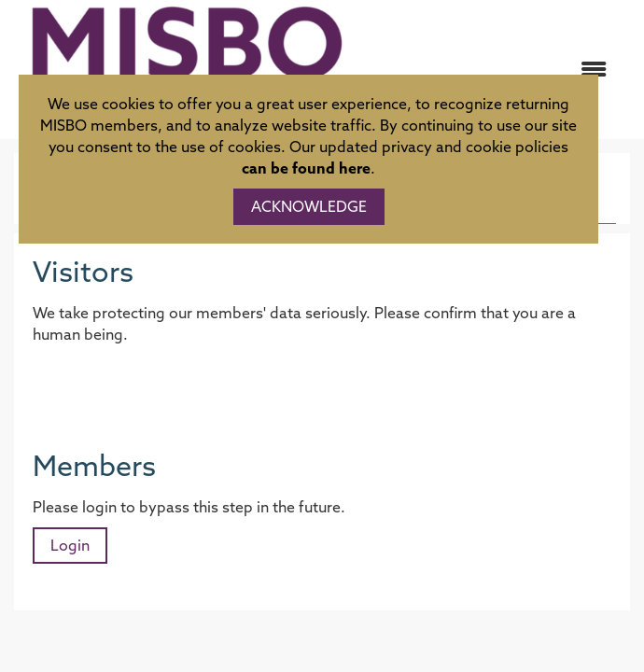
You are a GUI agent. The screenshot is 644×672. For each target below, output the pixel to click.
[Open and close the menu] (493, 70)
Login (70, 545)
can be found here (306, 168)
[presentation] (175, 391)
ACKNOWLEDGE (309, 206)
